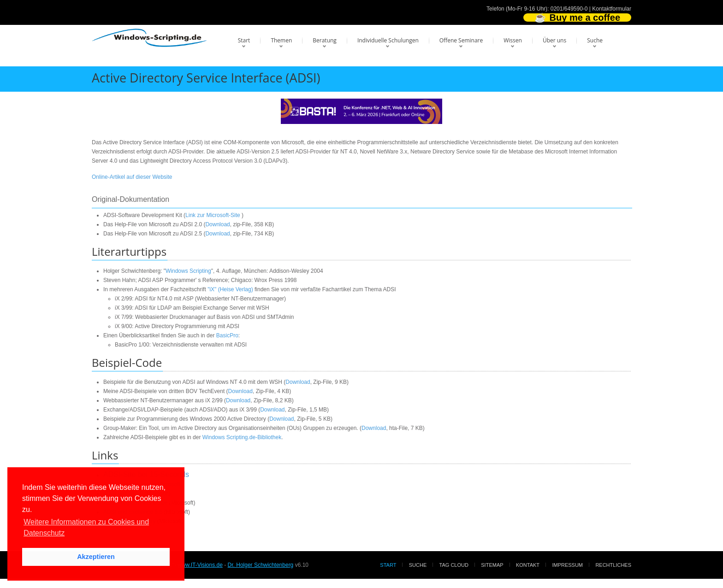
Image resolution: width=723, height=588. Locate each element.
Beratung (325, 40)
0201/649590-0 (569, 9)
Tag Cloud (454, 565)
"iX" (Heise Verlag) (230, 289)
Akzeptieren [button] (96, 557)
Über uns (554, 40)
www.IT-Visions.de (200, 565)
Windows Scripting (188, 271)
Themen (281, 40)
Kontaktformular (612, 9)
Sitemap (492, 565)
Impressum (567, 565)
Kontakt (528, 565)
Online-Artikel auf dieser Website (132, 177)
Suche (595, 40)
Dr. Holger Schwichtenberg (261, 565)
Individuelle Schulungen (388, 40)
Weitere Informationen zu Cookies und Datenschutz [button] (86, 527)
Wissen (513, 40)
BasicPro (227, 335)
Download (217, 224)
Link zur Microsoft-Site (213, 215)
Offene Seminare (461, 40)
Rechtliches (613, 565)
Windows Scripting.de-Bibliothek (242, 437)
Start (244, 40)
